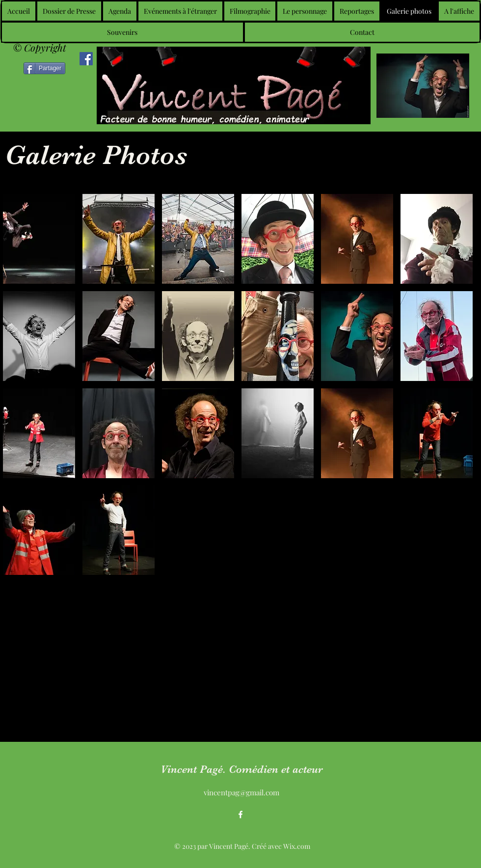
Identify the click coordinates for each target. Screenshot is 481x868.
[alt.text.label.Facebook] (240, 814)
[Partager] (44, 68)
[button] (39, 239)
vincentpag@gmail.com (241, 792)
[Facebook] (86, 59)
